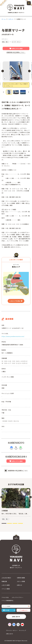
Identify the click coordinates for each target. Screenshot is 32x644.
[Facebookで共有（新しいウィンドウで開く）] (11, 447)
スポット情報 (21, 581)
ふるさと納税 (6, 585)
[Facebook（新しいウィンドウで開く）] (14, 625)
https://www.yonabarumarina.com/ (13, 336)
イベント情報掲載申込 (7, 600)
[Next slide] (29, 71)
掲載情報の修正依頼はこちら (15, 52)
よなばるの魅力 (6, 578)
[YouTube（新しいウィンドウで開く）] (22, 625)
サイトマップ (22, 630)
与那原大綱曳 (21, 578)
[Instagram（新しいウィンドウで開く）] (10, 625)
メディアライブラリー (18, 597)
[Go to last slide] (3, 71)
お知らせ (20, 585)
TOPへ (16, 538)
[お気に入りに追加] (28, 490)
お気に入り (24, 610)
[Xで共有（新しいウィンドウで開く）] (16, 447)
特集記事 (4, 581)
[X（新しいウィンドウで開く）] (18, 625)
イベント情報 (6, 589)
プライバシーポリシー (12, 630)
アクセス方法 (5, 597)
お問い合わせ (16, 617)
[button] (9, 92)
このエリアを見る (15, 301)
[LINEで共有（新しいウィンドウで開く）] (21, 447)
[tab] (4, 523)
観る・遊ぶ (5, 42)
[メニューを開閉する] (29, 3)
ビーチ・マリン (16, 42)
